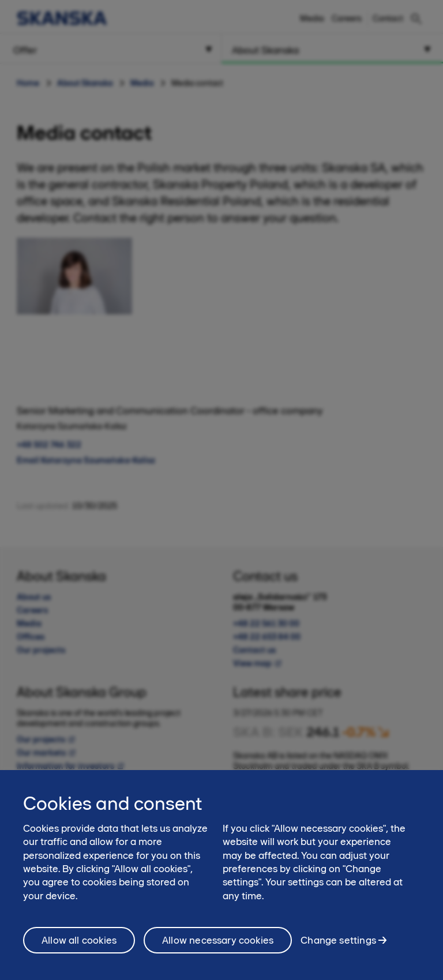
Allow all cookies (79, 945)
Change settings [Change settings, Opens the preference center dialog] (338, 945)
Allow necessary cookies (218, 945)
